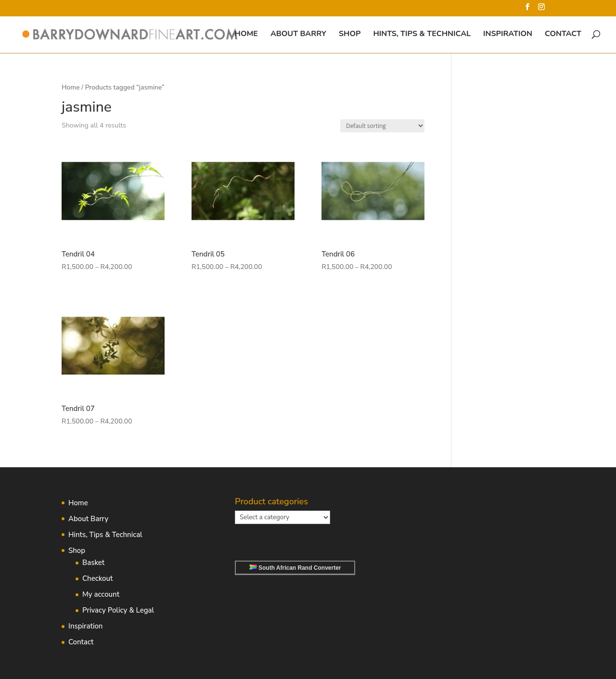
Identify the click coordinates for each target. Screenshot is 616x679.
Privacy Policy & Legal (118, 610)
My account (101, 594)
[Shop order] (382, 126)
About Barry (298, 35)
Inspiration (508, 35)
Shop (350, 35)
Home (246, 35)
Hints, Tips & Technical (422, 35)
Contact (563, 35)
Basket (93, 563)
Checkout (97, 578)
